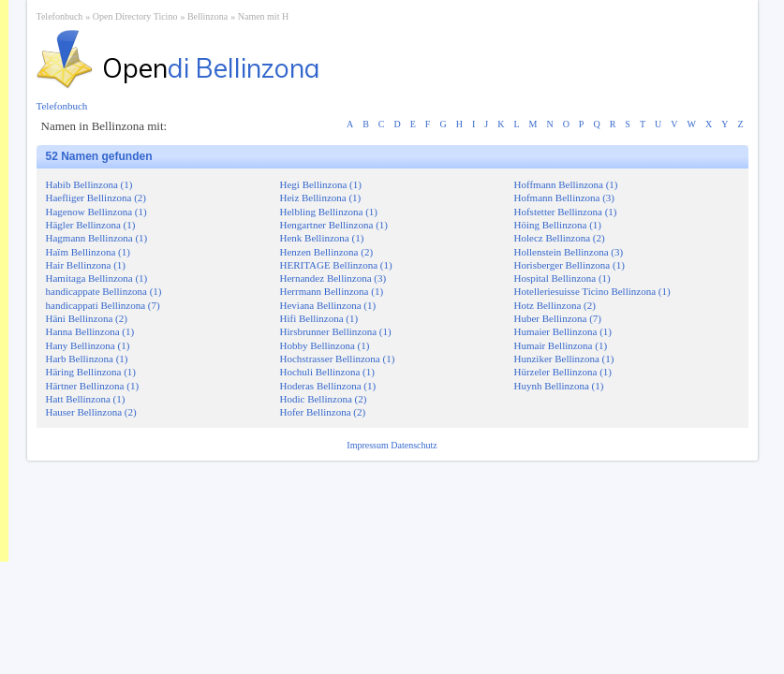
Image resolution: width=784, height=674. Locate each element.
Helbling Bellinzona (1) (329, 212)
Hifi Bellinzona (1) (319, 318)
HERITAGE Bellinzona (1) (336, 265)
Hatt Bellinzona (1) (86, 399)
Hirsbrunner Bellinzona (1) (336, 331)
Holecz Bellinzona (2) (560, 238)
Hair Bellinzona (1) (86, 265)
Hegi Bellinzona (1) (321, 184)
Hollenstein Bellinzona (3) (569, 252)
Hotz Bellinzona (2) (555, 305)
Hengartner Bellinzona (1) (334, 225)
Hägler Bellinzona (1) (91, 225)
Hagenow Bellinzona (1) (96, 212)
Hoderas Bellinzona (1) (328, 386)
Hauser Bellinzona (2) (91, 412)
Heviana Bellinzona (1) (328, 305)
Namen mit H (263, 16)
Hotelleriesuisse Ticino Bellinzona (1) (592, 291)
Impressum (369, 445)
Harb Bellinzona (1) (87, 359)
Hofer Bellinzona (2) (323, 412)
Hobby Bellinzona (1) (325, 345)
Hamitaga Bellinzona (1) (97, 278)
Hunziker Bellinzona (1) (564, 359)
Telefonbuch (60, 16)
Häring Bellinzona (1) (91, 372)
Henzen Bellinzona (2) (327, 252)
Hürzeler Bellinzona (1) (563, 372)
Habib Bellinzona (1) (89, 184)
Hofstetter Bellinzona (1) (566, 212)
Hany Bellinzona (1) (88, 345)
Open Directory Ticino (135, 16)
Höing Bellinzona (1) (558, 225)
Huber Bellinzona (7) (558, 318)
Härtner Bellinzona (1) (93, 386)
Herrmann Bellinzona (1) (332, 291)
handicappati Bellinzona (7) (103, 305)
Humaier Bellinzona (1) (563, 331)
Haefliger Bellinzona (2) (96, 198)
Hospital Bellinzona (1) (562, 278)
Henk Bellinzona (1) (322, 238)
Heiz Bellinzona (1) (321, 198)
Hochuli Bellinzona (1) (327, 372)
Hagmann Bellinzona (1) (97, 238)
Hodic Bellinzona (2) (324, 399)
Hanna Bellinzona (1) (90, 331)
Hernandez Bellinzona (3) (333, 278)
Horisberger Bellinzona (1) (570, 265)
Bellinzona (207, 16)
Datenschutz (414, 445)
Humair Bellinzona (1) (561, 345)
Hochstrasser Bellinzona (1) (338, 359)
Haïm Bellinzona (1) (88, 252)
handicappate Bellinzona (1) (104, 291)
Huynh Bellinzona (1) (559, 386)
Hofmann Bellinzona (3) (565, 198)
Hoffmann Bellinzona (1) (566, 184)
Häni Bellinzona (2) (87, 318)
